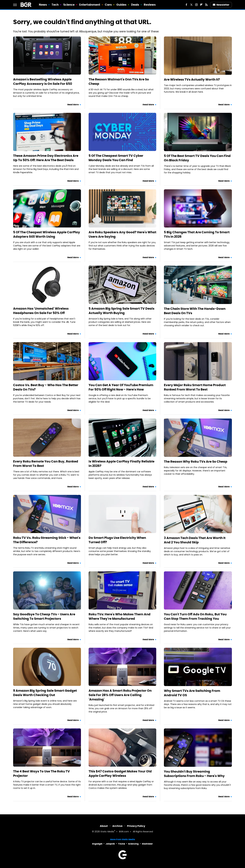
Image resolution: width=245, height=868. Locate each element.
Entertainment (90, 5)
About (104, 826)
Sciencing (133, 844)
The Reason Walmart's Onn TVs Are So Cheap (119, 82)
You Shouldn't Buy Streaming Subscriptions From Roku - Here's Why (194, 774)
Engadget (97, 844)
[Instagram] (196, 5)
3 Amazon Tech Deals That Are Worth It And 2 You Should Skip (195, 540)
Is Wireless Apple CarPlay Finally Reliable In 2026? (121, 464)
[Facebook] (186, 5)
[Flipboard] (201, 5)
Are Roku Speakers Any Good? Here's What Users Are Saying (122, 234)
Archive (117, 826)
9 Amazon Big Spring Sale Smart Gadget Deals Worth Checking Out (45, 693)
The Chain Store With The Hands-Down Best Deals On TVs (195, 311)
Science (69, 5)
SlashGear (147, 844)
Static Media (107, 832)
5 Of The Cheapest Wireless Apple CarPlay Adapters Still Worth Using (47, 234)
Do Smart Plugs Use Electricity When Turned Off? (117, 540)
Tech (55, 5)
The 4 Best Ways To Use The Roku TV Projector (41, 774)
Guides (121, 5)
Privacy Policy (136, 826)
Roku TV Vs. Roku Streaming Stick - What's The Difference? (47, 540)
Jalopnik (110, 844)
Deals (135, 5)
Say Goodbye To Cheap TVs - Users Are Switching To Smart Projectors (44, 616)
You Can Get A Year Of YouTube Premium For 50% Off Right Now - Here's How (121, 387)
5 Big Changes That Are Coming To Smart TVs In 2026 (197, 234)
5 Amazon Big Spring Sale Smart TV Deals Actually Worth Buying (121, 311)
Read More (73, 105)
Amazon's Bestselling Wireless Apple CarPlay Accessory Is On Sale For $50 (43, 82)
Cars (108, 5)
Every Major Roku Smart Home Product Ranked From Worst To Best (195, 387)
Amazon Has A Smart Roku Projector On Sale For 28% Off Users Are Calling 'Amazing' (120, 695)
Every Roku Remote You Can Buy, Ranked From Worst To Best (46, 464)
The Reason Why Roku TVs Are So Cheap (196, 462)
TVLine (122, 844)
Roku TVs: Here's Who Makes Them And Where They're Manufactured (120, 616)
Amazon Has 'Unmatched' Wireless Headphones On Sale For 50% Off (41, 311)
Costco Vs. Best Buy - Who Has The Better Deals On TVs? (46, 387)
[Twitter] (191, 5)
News (43, 5)
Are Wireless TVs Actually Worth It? (192, 79)
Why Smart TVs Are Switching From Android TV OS (192, 693)
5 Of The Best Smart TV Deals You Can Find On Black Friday (197, 158)
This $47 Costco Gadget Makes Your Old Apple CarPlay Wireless (120, 774)
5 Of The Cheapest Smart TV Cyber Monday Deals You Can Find (116, 158)
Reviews (150, 5)
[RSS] (206, 5)
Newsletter (221, 5)
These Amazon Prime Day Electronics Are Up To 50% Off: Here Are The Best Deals (46, 158)
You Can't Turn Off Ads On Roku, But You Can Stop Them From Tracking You (195, 616)
